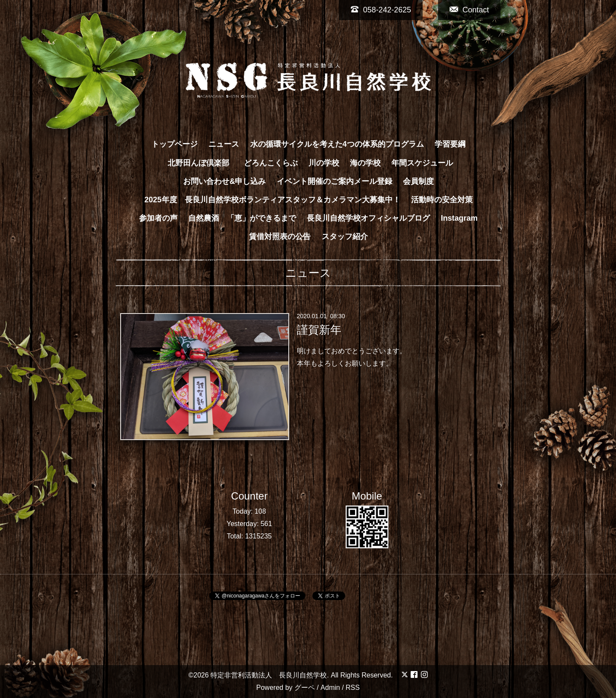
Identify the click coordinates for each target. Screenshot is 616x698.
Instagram (459, 218)
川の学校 (324, 163)
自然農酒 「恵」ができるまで (242, 218)
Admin (330, 688)
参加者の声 (158, 218)
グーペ (305, 688)
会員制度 (418, 181)
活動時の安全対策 (442, 200)
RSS (353, 688)
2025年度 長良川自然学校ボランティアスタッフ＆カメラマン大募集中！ (272, 200)
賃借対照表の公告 (280, 237)
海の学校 (365, 163)
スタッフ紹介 (345, 237)
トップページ (175, 144)
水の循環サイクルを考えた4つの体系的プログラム (337, 144)
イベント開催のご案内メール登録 (335, 181)
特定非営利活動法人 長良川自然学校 (269, 675)
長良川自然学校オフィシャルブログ (368, 218)
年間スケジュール (422, 163)
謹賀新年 (319, 330)
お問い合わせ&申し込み (224, 181)
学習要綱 (450, 144)
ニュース (224, 144)
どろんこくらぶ (271, 163)
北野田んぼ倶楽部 (202, 163)
